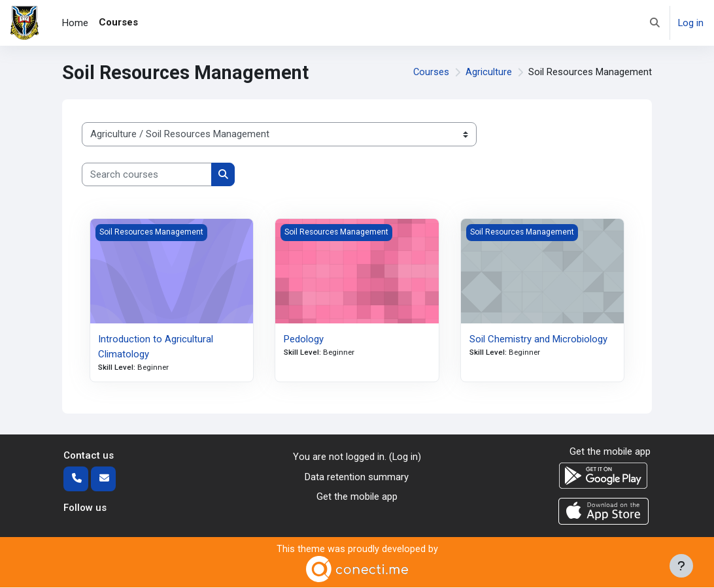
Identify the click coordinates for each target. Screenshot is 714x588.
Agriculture (489, 73)
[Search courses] (147, 174)
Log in (691, 23)
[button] (655, 23)
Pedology (304, 339)
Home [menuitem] (75, 23)
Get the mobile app (357, 497)
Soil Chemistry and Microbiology (538, 339)
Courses (431, 73)
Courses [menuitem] (118, 22)
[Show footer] (681, 566)
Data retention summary (357, 476)
